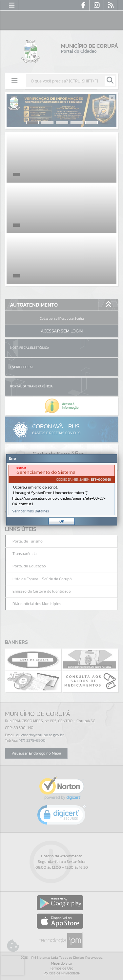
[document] (62, 490)
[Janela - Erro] (62, 490)
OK (62, 521)
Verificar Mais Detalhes (31, 511)
